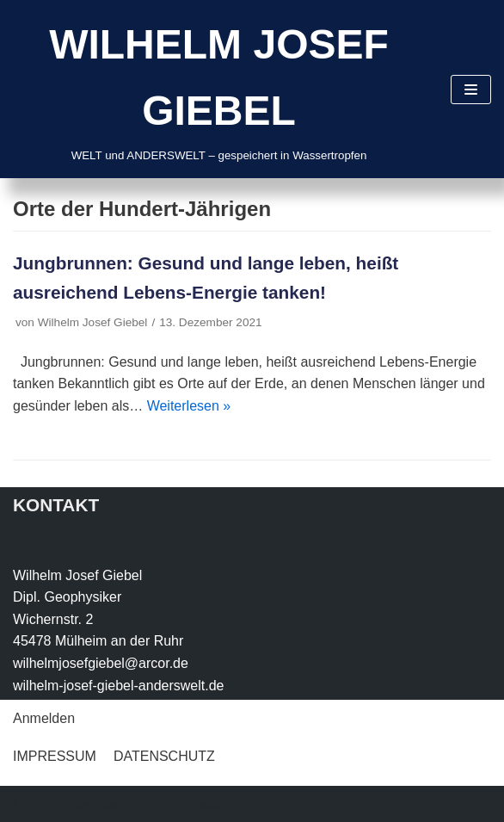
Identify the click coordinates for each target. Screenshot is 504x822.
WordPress (186, 803)
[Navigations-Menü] (471, 90)
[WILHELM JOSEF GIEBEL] (219, 89)
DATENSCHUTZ (164, 756)
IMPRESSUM (55, 756)
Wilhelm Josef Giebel (93, 322)
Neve (29, 803)
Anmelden (44, 718)
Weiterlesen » (189, 406)
